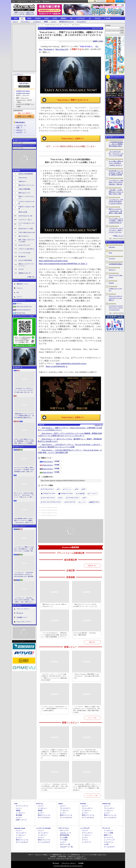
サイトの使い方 (35, 1)
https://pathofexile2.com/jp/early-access (71, 363)
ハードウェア (81, 18)
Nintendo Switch (21, 313)
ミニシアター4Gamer (25, 253)
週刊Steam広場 (23, 212)
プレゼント (20, 288)
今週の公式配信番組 (24, 189)
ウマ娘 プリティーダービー (116, 289)
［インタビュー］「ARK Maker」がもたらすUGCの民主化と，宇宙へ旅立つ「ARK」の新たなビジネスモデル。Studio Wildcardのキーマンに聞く (24, 600)
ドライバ (19, 297)
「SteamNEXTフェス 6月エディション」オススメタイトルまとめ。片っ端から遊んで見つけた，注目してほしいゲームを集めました (24, 390)
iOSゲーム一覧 (65, 844)
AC (90, 18)
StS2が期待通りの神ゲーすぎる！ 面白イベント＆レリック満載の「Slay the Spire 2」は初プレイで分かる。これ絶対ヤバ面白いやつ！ (24, 521)
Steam (110, 253)
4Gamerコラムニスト (25, 245)
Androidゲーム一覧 (66, 847)
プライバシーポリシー (23, 609)
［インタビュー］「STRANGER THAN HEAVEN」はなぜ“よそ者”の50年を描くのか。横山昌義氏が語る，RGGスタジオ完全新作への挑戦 (24, 575)
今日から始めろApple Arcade (27, 232)
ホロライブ (112, 270)
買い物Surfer (22, 256)
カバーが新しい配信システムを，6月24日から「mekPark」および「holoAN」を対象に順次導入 (116, 163)
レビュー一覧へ (92, 718)
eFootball (111, 283)
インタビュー (37, 22)
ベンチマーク (86, 842)
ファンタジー (93, 494)
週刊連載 (19, 815)
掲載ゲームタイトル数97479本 (24, 12)
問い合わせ (46, 1)
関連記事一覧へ (99, 425)
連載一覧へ (32, 277)
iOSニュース (64, 830)
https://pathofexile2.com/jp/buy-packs (53, 261)
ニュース (19, 125)
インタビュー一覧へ (92, 795)
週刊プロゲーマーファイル (26, 185)
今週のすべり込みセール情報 (26, 208)
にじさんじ (112, 258)
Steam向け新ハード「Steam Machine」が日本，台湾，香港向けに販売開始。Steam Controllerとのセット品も (116, 173)
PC (22, 19)
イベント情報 (108, 833)
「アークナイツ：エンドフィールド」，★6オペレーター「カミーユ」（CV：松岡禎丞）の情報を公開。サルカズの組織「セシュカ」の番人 (116, 230)
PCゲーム (19, 303)
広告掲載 (81, 863)
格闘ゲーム (108, 835)
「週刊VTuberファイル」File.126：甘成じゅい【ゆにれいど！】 (54, 605)
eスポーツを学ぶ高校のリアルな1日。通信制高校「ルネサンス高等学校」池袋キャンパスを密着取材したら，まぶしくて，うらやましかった (24, 441)
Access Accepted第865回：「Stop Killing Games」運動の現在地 (85, 634)
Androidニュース (66, 833)
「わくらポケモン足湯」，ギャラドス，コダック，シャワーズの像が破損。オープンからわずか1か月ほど (116, 154)
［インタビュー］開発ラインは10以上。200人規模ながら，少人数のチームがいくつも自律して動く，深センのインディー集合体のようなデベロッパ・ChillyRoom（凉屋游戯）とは (24, 549)
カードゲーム (108, 837)
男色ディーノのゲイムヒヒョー (26, 197)
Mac (41, 49)
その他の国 (81, 494)
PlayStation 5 (49, 49)
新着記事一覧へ (92, 566)
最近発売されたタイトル (66, 22)
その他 (106, 844)
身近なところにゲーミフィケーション (26, 265)
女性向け (64, 18)
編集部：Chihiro (98, 41)
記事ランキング (21, 820)
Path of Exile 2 (24, 83)
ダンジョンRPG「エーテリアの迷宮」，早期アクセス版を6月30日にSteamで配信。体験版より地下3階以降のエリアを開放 (116, 221)
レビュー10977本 (19, 14)
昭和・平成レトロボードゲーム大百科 (26, 241)
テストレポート (87, 833)
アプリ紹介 (64, 840)
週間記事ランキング (23, 284)
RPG (84, 489)
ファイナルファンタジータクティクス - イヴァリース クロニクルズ (116, 308)
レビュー (15, 22)
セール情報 (64, 837)
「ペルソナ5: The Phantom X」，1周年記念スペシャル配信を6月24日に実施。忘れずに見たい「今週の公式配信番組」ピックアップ (54, 635)
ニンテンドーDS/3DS (43, 828)
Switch (47, 18)
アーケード (106, 828)
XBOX (29, 18)
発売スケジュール (44, 815)
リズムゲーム (108, 842)
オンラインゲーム (22, 806)
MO (77, 489)
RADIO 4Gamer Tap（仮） (26, 216)
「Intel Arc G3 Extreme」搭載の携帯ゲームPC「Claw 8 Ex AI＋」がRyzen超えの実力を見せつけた (86, 676)
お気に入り (101, 1)
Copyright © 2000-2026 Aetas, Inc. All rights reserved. (68, 866)
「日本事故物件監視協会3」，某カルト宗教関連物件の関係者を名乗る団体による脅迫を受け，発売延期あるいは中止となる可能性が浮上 (116, 144)
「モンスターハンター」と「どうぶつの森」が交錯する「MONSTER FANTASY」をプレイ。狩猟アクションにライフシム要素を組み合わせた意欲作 (54, 677)
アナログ (98, 18)
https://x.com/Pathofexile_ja (57, 366)
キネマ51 (21, 269)
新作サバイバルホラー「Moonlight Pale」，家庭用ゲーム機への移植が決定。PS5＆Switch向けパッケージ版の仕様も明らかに (116, 211)
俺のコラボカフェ (24, 236)
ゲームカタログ (81, 22)
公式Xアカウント (23, 1)
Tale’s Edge (112, 247)
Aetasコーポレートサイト (24, 622)
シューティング (109, 840)
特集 (18, 127)
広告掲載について (22, 617)
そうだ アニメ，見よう (25, 220)
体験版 (46, 22)
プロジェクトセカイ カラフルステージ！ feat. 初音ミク (116, 298)
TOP (16, 18)
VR (71, 18)
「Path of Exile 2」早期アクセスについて (72, 100)
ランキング (120, 1)
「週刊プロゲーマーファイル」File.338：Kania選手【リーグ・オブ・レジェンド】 (85, 605)
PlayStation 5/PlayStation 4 (24, 310)
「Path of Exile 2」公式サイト (72, 139)
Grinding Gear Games (23, 91)
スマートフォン (64, 828)
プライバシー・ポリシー (69, 863)
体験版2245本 (30, 14)
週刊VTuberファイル (24, 193)
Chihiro (95, 502)
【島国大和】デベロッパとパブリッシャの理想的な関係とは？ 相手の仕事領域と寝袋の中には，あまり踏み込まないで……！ (24, 416)
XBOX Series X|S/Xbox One (24, 307)
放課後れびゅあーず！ (25, 273)
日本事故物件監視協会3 (116, 264)
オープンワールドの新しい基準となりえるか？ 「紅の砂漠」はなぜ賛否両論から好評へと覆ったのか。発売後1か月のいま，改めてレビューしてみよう (24, 470)
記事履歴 (110, 1)
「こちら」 (78, 857)
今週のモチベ (22, 181)
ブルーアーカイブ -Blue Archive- (116, 276)
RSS (14, 1)
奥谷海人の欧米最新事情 (26, 174)
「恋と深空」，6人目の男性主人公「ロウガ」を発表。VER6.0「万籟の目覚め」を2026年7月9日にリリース (116, 192)
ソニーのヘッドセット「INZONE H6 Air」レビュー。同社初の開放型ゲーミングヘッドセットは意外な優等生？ (54, 709)
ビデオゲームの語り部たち (26, 249)
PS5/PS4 (38, 18)
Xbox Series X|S (62, 49)
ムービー (54, 22)
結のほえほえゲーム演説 (26, 229)
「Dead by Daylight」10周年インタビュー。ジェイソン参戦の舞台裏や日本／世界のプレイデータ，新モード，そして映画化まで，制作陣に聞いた (86, 787)
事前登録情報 (64, 835)
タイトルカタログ (44, 818)
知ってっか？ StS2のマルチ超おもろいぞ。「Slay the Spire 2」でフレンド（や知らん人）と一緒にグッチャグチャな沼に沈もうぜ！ (24, 495)
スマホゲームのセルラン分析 (26, 203)
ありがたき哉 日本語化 (25, 260)
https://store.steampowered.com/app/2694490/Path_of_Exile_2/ (63, 264)
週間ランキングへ (119, 236)
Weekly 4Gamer (23, 178)
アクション (68, 489)
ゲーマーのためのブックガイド (26, 224)
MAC (61, 498)
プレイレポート (25, 22)
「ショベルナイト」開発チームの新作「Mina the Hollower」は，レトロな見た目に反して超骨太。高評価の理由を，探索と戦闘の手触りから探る (87, 710)
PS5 (85, 498)
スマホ (55, 18)
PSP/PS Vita (106, 804)
